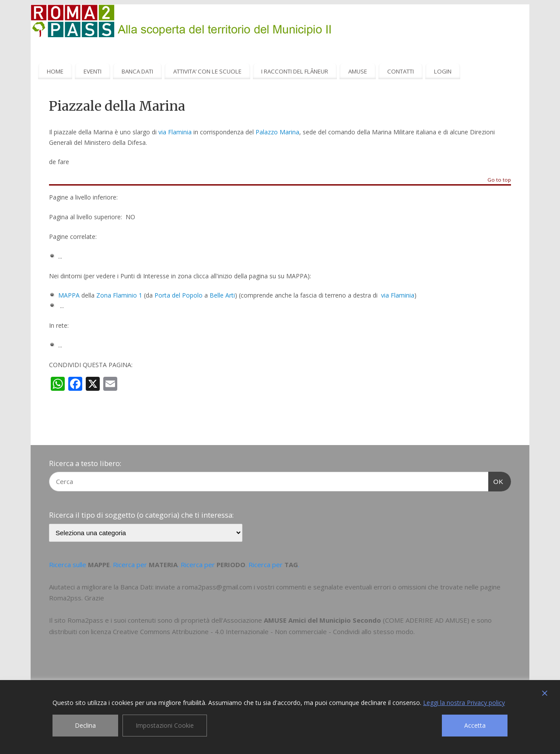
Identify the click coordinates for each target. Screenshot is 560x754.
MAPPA (69, 295)
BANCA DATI (137, 71)
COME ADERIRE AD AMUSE (426, 620)
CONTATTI (401, 71)
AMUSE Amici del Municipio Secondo (322, 620)
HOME (55, 71)
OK (496, 480)
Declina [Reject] (85, 725)
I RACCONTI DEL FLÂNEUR (295, 71)
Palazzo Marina (277, 132)
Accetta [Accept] (475, 725)
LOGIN (443, 71)
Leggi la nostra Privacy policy (464, 703)
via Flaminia (175, 132)
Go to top (499, 180)
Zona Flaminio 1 (119, 295)
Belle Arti (222, 295)
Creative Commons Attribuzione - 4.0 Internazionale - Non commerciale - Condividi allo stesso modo (263, 631)
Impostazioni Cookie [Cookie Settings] (165, 725)
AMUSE (358, 71)
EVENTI (93, 71)
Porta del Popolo (178, 295)
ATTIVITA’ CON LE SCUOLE (207, 71)
